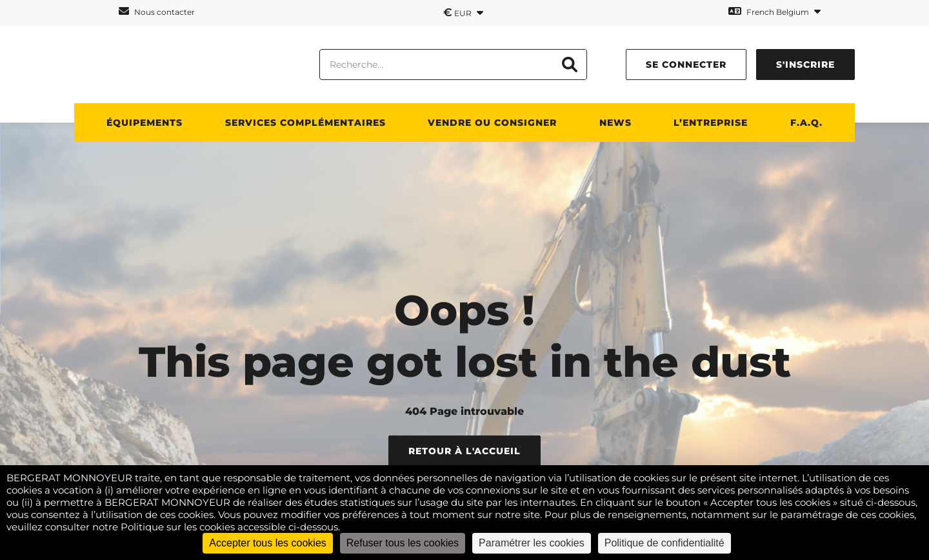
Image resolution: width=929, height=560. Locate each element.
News (615, 123)
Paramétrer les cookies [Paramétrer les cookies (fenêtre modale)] (532, 543)
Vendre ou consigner (492, 123)
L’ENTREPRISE (711, 123)
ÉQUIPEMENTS (145, 123)
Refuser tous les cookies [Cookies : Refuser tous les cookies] (403, 543)
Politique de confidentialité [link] (664, 543)
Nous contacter (157, 11)
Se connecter (686, 65)
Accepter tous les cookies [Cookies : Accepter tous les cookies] (267, 543)
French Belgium (774, 11)
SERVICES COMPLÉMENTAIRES (305, 123)
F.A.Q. (806, 123)
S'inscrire (805, 65)
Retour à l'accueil (464, 451)
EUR (463, 12)
